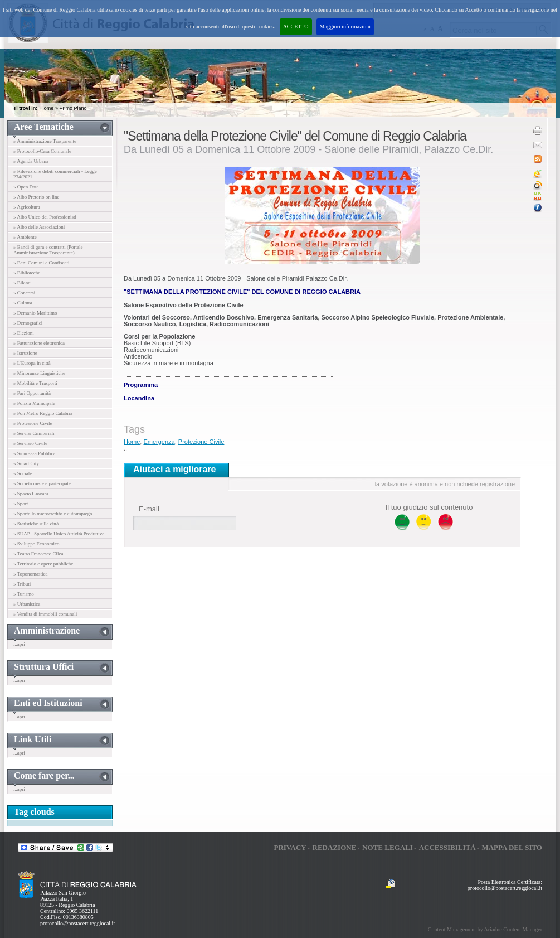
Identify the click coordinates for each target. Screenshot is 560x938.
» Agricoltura (27, 207)
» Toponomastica (30, 574)
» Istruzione (25, 353)
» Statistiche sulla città (36, 524)
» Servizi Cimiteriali (34, 433)
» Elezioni (24, 333)
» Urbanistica (27, 604)
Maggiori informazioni (345, 26)
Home (47, 108)
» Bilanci (23, 283)
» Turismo (24, 594)
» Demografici (28, 323)
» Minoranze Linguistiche (39, 373)
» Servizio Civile (30, 443)
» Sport (21, 504)
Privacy (290, 847)
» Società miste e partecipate (42, 483)
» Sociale (23, 473)
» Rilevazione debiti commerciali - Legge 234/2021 (55, 174)
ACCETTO (296, 26)
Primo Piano (73, 108)
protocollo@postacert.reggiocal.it (77, 923)
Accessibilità (447, 847)
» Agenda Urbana (31, 161)
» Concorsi (24, 293)
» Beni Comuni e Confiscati (42, 263)
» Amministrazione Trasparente (45, 141)
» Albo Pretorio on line (36, 197)
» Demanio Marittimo (35, 313)
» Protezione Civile (33, 423)
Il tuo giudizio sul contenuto (429, 507)
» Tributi (22, 584)
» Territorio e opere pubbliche (43, 564)
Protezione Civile (201, 442)
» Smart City (26, 463)
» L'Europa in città (32, 363)
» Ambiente (25, 237)
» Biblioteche (27, 273)
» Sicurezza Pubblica (34, 453)
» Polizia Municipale (34, 403)
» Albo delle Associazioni (39, 227)
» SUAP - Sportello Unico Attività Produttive (59, 534)
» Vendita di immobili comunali (45, 614)
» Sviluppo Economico (36, 544)
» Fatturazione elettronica (39, 343)
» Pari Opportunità (32, 393)
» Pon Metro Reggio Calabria (43, 413)
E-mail (149, 509)
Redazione (335, 847)
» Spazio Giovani (31, 494)
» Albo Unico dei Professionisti (45, 217)
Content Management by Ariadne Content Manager (485, 929)
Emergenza (159, 442)
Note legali (388, 847)
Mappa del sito (512, 847)
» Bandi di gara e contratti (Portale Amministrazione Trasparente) (48, 250)
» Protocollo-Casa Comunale (42, 151)
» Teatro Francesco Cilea (38, 554)
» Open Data (26, 187)
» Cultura (23, 303)
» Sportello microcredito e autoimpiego (53, 514)
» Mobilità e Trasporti (35, 383)
